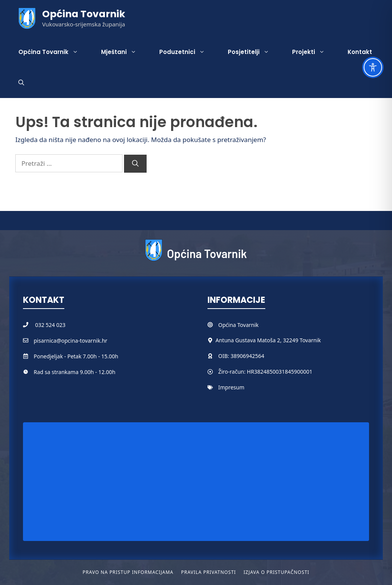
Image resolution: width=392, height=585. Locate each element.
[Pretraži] (135, 164)
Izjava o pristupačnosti (276, 572)
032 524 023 (50, 325)
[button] (21, 83)
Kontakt (360, 52)
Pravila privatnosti (208, 572)
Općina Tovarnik (84, 14)
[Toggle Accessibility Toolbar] (373, 67)
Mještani (124, 52)
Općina (228, 325)
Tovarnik (248, 325)
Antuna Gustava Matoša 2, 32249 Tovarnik (268, 340)
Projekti (314, 52)
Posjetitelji (254, 52)
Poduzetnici (188, 52)
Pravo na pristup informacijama (128, 572)
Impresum (231, 387)
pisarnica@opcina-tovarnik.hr (70, 341)
